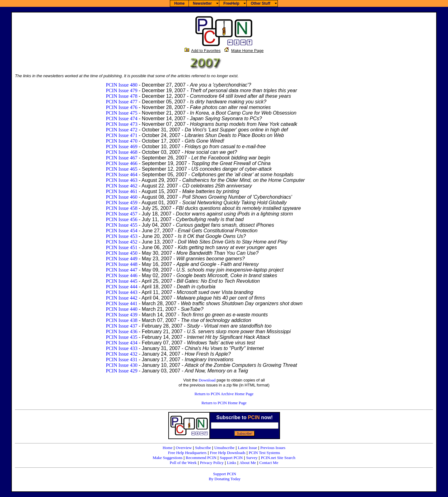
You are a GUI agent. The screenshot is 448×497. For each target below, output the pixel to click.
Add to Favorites (206, 51)
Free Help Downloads (228, 453)
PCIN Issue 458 (121, 208)
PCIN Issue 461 (121, 191)
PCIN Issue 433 (121, 348)
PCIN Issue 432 (121, 354)
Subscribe (203, 448)
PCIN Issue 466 (121, 163)
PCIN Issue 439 (121, 315)
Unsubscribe (224, 448)
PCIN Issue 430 (121, 365)
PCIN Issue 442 (121, 298)
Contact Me (269, 463)
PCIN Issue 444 (121, 287)
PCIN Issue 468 (121, 152)
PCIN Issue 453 (121, 236)
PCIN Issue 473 (121, 124)
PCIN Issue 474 (121, 118)
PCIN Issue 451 (121, 247)
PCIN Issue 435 (121, 337)
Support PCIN (231, 458)
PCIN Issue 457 (121, 214)
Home (168, 448)
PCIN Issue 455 (121, 225)
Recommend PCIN (201, 458)
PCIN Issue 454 (121, 231)
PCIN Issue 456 (121, 219)
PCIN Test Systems (264, 453)
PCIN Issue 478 (121, 96)
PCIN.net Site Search (278, 458)
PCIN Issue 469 (121, 147)
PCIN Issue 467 (121, 158)
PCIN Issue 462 (121, 186)
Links (231, 463)
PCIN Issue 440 (121, 309)
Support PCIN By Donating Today (225, 476)
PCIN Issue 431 (121, 360)
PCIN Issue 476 (121, 107)
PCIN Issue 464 (121, 175)
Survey (252, 458)
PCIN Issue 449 (121, 259)
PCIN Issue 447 (121, 270)
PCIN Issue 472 (121, 130)
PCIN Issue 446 (121, 275)
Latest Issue (247, 448)
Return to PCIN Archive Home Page (224, 394)
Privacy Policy (212, 463)
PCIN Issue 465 (121, 169)
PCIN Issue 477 (121, 102)
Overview (184, 448)
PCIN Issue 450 (121, 253)
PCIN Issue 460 (121, 197)
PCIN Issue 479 (121, 90)
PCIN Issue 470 (121, 141)
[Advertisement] (414, 150)
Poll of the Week (183, 463)
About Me (248, 463)
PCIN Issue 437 (121, 326)
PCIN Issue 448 (121, 264)
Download (207, 380)
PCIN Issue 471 (121, 135)
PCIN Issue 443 (121, 292)
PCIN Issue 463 (121, 180)
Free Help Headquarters (187, 453)
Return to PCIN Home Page (224, 403)
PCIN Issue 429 (121, 371)
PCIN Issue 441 (121, 303)
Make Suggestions (168, 458)
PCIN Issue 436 (121, 331)
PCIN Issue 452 (121, 242)
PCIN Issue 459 (121, 203)
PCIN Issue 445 (121, 281)
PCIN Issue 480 (121, 85)
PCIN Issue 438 (121, 320)
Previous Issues (273, 448)
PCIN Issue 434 (121, 343)
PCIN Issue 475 (121, 113)
